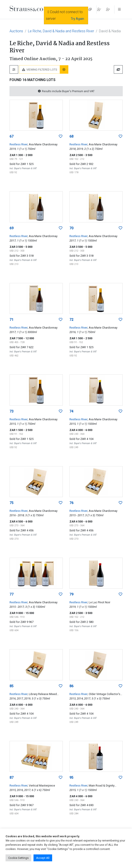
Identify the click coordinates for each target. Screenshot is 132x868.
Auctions (16, 31)
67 (12, 136)
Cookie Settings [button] (18, 858)
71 (12, 320)
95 (71, 778)
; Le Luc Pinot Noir (99, 602)
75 (12, 503)
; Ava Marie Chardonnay (42, 144)
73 (12, 411)
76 (71, 503)
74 (71, 411)
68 (71, 136)
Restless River (19, 144)
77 (12, 594)
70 (71, 228)
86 (71, 686)
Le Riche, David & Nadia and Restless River (61, 31)
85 (12, 686)
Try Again (77, 19)
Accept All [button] (43, 858)
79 (71, 594)
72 (71, 320)
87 (12, 778)
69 (12, 228)
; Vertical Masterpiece (41, 786)
